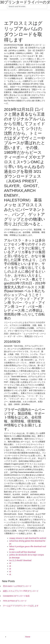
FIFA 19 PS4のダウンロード (15, 601)
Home (28, 637)
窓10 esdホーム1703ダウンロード (17, 586)
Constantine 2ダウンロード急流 (16, 596)
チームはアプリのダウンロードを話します (21, 606)
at (10, 563)
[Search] (27, 7)
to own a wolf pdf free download (22, 552)
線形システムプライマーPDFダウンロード (21, 591)
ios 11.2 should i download (20, 560)
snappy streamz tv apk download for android (28, 538)
